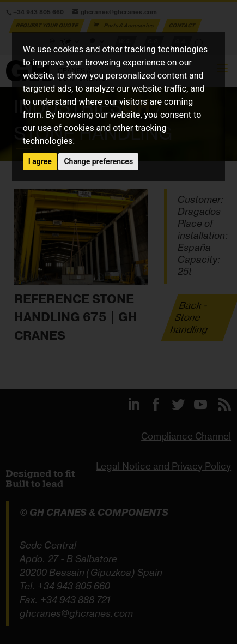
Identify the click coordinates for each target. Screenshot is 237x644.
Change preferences (98, 161)
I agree (40, 161)
